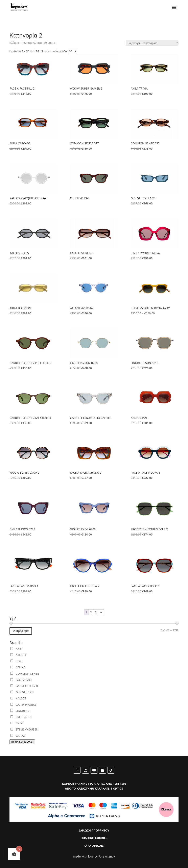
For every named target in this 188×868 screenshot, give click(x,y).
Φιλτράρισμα (21, 631)
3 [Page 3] (96, 612)
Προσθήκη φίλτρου (22, 742)
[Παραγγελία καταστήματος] (152, 43)
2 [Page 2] (91, 612)
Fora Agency (107, 856)
